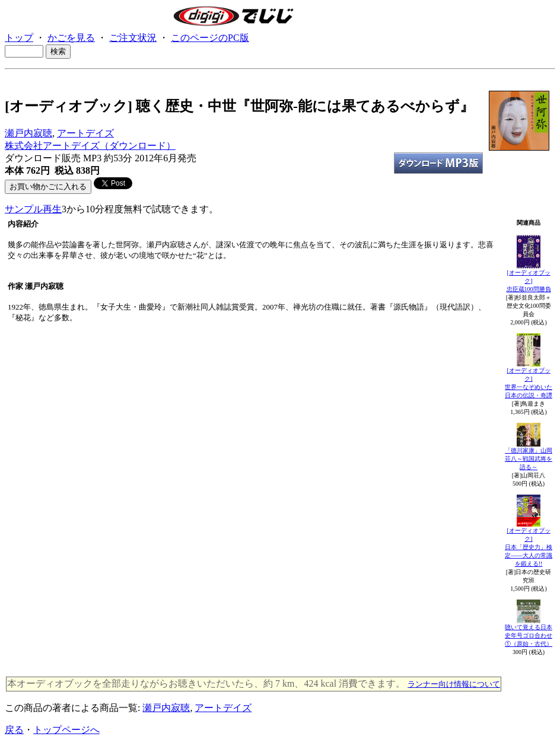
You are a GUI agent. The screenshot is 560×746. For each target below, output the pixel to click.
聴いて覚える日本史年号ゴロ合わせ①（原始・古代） (529, 635)
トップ (19, 38)
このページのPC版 (210, 38)
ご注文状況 (133, 38)
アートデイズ (85, 133)
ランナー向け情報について (454, 684)
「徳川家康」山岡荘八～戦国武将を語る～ (529, 459)
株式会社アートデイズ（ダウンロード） (90, 146)
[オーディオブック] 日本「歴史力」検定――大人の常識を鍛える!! (529, 547)
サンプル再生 (33, 209)
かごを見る (71, 38)
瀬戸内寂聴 (28, 133)
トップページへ (66, 730)
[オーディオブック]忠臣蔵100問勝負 (529, 281)
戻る (14, 730)
